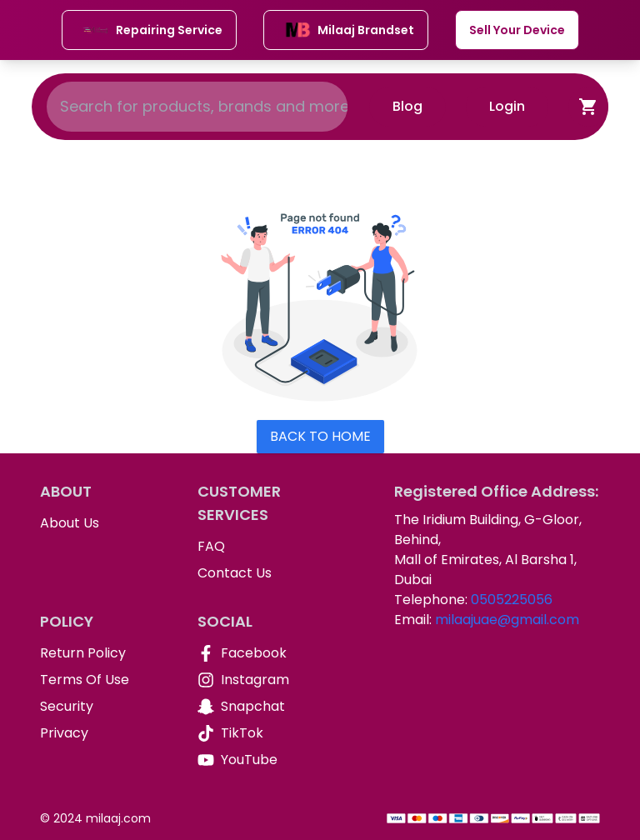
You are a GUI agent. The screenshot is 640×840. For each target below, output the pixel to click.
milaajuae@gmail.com (507, 620)
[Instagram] (263, 680)
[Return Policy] (105, 653)
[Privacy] (105, 733)
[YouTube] (263, 760)
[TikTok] (263, 733)
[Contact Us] (263, 573)
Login (507, 106)
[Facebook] (263, 653)
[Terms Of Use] (105, 680)
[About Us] (105, 523)
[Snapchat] (263, 707)
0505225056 (512, 600)
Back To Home (320, 436)
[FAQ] (263, 547)
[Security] (105, 707)
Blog (407, 106)
